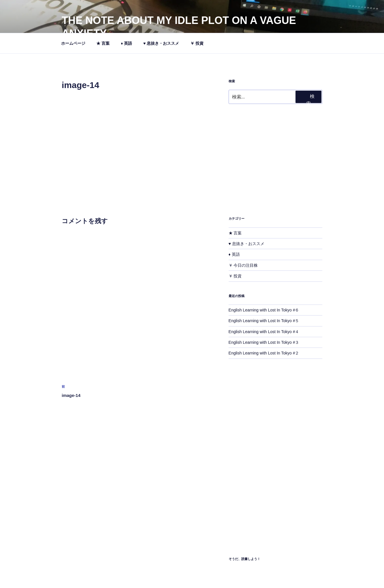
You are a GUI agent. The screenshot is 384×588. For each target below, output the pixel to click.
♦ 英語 (126, 43)
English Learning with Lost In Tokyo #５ (264, 321)
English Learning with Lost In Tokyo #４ (264, 332)
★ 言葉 (103, 43)
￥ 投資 (200, 43)
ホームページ (73, 43)
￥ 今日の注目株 (243, 265)
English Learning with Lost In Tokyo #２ (264, 353)
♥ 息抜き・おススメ (161, 43)
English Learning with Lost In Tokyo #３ (264, 342)
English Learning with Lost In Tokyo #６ (264, 310)
